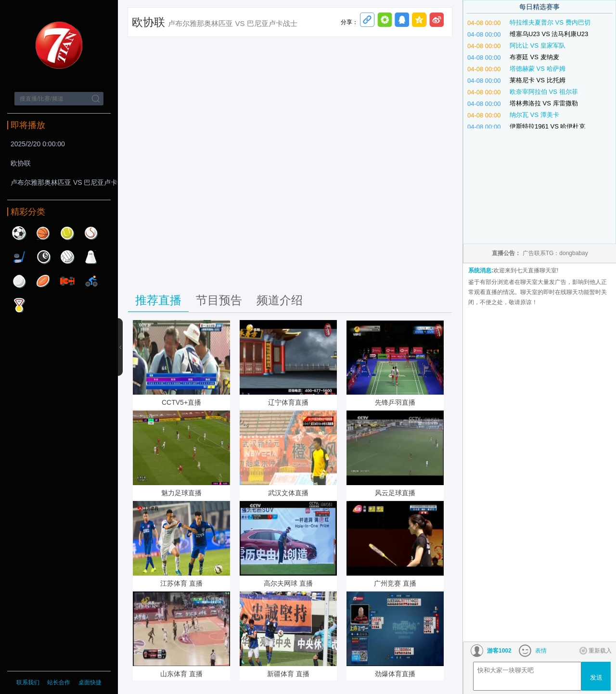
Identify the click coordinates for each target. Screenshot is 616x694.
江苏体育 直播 (181, 583)
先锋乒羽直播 (395, 402)
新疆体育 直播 (288, 674)
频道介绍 (280, 300)
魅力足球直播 (181, 493)
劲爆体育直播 (395, 674)
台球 (43, 257)
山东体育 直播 (181, 674)
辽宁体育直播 (288, 402)
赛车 (67, 281)
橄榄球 (43, 281)
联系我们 (28, 682)
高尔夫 (19, 281)
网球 (67, 233)
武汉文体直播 (288, 493)
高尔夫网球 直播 (288, 583)
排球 (67, 257)
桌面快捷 (90, 682)
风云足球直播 (395, 493)
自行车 (91, 281)
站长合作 (59, 682)
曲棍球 (19, 257)
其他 (19, 305)
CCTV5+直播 (181, 402)
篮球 (43, 233)
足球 (19, 233)
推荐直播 (158, 300)
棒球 (91, 233)
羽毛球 (91, 257)
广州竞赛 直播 (395, 583)
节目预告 (219, 300)
